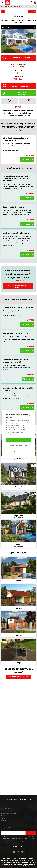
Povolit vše (18, 440)
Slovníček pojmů (5, 816)
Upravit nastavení (18, 451)
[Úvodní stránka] (7, 2)
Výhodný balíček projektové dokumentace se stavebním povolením (16, 179)
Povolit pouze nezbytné (18, 446)
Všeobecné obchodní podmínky (10, 811)
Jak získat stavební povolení (9, 823)
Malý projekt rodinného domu (16, 233)
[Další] (33, 41)
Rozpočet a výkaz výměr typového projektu (18, 389)
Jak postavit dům (5, 821)
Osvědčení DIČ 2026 (6, 828)
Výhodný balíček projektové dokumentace (15, 139)
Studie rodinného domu (14, 207)
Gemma (20, 7)
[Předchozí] (4, 41)
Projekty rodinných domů (10, 7)
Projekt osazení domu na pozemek (18, 307)
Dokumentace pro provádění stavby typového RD (16, 361)
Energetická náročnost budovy (17, 333)
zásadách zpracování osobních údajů (19, 842)
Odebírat (32, 833)
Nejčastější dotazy (6, 809)
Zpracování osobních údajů (9, 813)
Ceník (2, 825)
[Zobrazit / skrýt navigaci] (2, 2)
